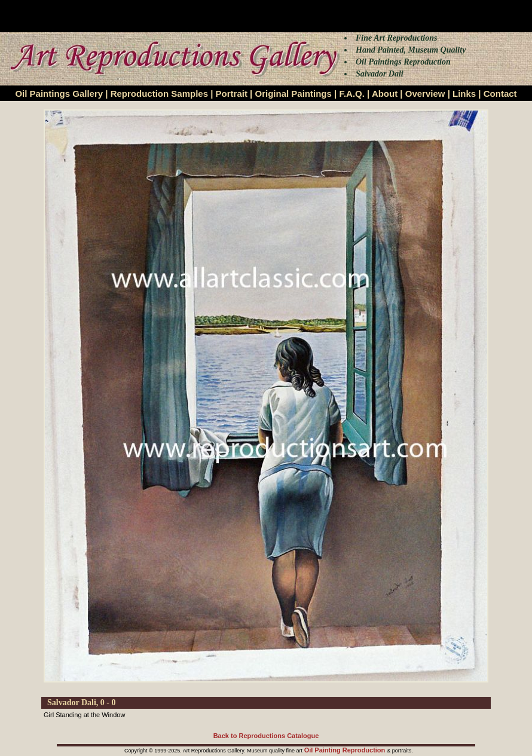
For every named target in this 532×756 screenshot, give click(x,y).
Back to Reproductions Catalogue (266, 736)
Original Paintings (293, 94)
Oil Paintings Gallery (59, 94)
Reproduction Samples (159, 94)
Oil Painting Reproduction (346, 750)
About (385, 94)
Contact (500, 94)
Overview (425, 94)
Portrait (232, 94)
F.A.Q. (352, 94)
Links (464, 94)
